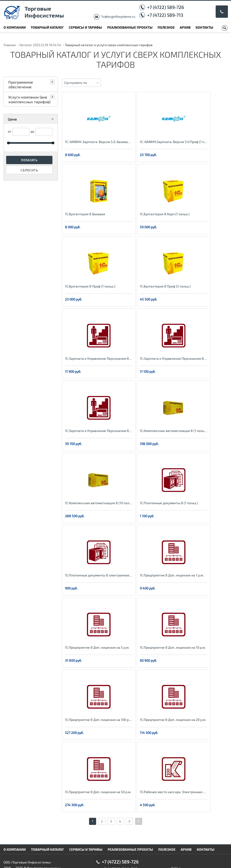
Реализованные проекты (130, 27)
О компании (15, 27)
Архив (185, 27)
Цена (32, 119)
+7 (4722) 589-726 (166, 7)
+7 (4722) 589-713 (165, 15)
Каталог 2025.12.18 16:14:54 (40, 45)
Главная (10, 45)
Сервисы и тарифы (85, 27)
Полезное (166, 27)
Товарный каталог (47, 27)
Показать (29, 160)
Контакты (204, 27)
